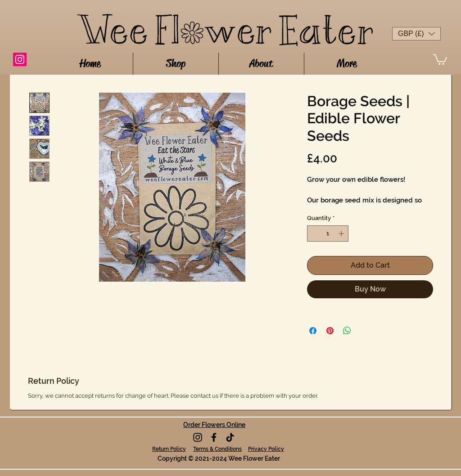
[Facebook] (214, 437)
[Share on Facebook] (313, 331)
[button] (416, 34)
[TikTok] (230, 437)
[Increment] (342, 234)
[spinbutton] (328, 234)
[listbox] (416, 34)
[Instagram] (20, 59)
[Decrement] (314, 234)
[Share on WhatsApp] (347, 331)
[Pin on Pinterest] (330, 331)
